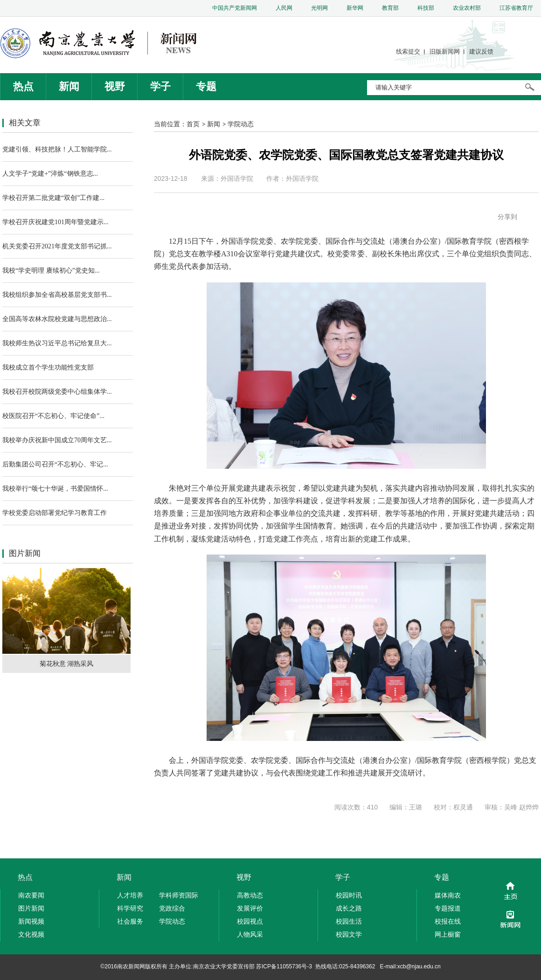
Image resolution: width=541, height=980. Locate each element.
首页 (193, 124)
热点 (23, 86)
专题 (206, 86)
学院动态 (241, 124)
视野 (115, 86)
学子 (160, 86)
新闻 (69, 86)
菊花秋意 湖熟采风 (67, 664)
